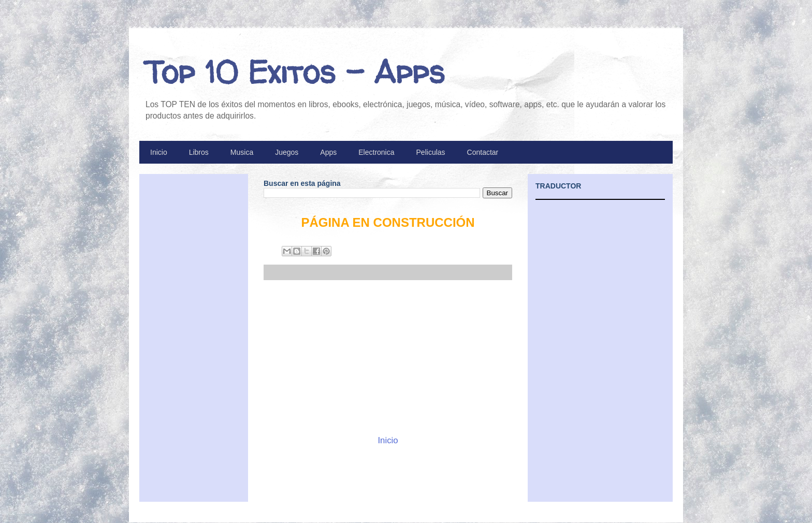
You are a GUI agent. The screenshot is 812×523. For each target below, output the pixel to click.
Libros (199, 152)
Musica (242, 152)
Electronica (376, 152)
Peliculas (431, 152)
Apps (328, 152)
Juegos (287, 152)
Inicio (159, 152)
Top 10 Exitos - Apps (295, 72)
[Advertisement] (388, 357)
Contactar (483, 152)
